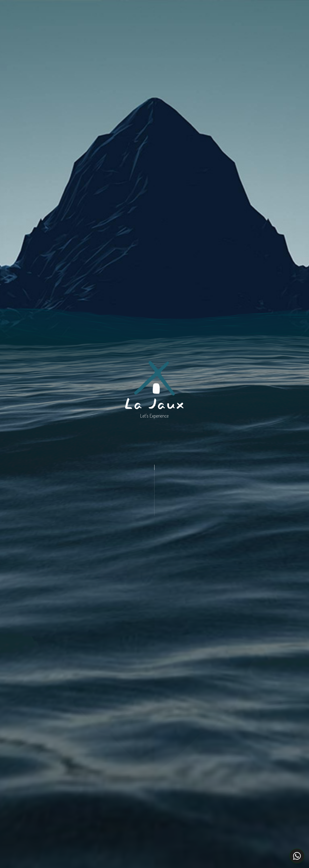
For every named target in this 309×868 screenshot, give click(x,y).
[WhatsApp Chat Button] (297, 856)
